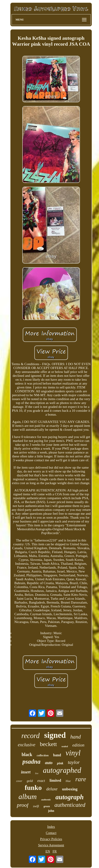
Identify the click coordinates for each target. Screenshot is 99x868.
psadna (32, 762)
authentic (46, 799)
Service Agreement (51, 845)
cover (19, 781)
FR (54, 851)
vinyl (73, 753)
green (47, 806)
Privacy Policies (51, 839)
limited (55, 780)
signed (55, 735)
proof (23, 805)
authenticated (70, 805)
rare (81, 779)
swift (36, 806)
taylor (74, 762)
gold (30, 781)
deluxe (52, 789)
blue (68, 781)
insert (26, 772)
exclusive (27, 745)
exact (41, 781)
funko (33, 788)
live (37, 773)
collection (43, 755)
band (57, 755)
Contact (51, 833)
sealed (65, 746)
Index (51, 827)
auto (49, 763)
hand (76, 737)
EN (48, 851)
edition (78, 745)
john (51, 811)
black (27, 755)
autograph (69, 797)
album (28, 797)
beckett (48, 744)
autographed (62, 770)
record (30, 736)
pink (60, 763)
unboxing (70, 789)
